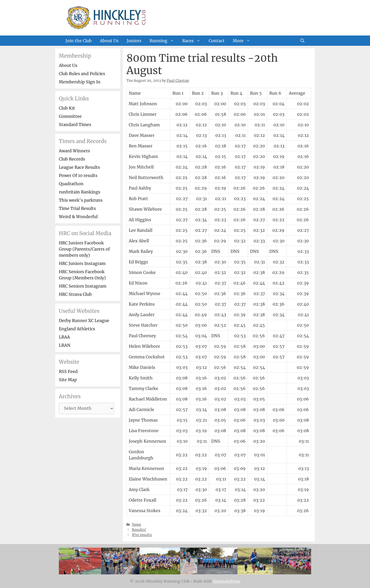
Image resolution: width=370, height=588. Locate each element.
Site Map (68, 380)
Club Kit (67, 108)
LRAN (65, 345)
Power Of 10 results (78, 175)
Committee (70, 116)
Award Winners (74, 151)
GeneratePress (227, 581)
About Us (109, 41)
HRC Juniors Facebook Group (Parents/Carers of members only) (84, 249)
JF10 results (142, 535)
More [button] (244, 41)
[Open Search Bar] (302, 41)
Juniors (134, 41)
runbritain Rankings (80, 192)
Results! (139, 530)
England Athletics (77, 329)
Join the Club (79, 41)
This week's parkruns (81, 200)
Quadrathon (71, 184)
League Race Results (79, 167)
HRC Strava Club (75, 294)
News (136, 525)
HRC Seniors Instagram (83, 286)
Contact (217, 41)
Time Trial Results (77, 208)
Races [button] (193, 41)
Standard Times (75, 124)
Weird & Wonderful (78, 217)
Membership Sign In (80, 82)
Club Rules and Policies (82, 74)
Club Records (72, 159)
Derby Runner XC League (84, 320)
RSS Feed (68, 371)
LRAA (64, 337)
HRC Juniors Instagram (82, 263)
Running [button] (164, 41)
